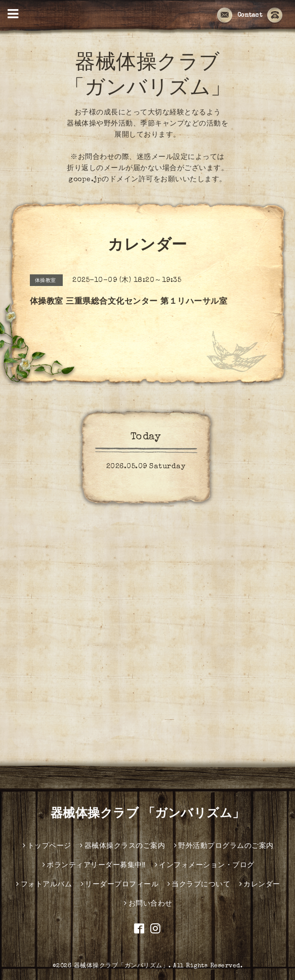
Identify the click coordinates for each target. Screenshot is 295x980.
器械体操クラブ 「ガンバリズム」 (148, 814)
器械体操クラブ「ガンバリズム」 (121, 966)
